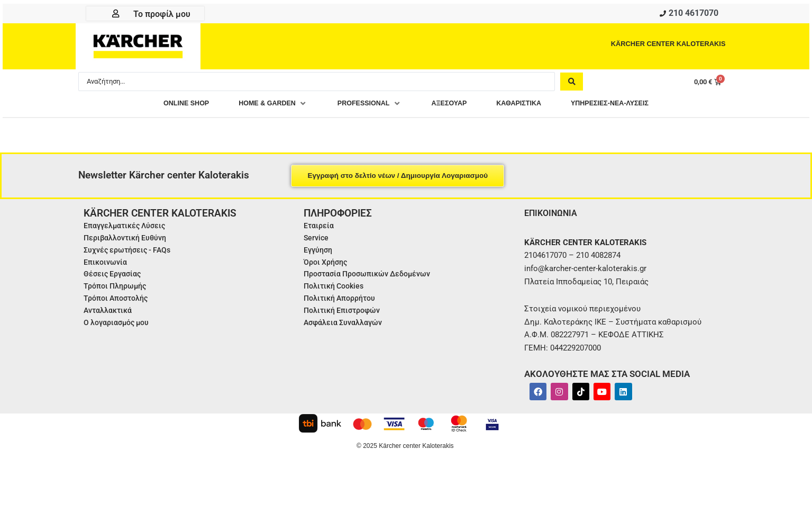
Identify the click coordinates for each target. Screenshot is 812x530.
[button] (257, 106)
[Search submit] (572, 83)
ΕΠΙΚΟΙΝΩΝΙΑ (554, 215)
